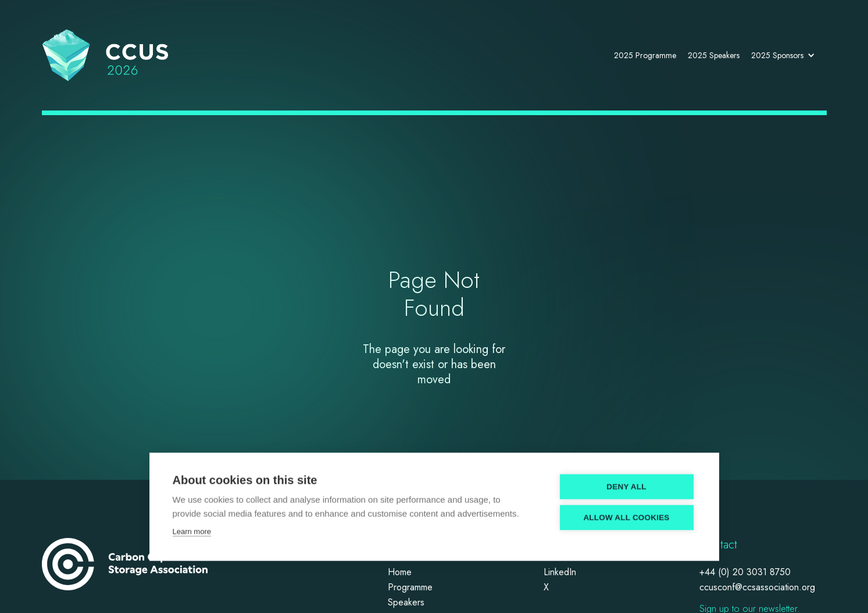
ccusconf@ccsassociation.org (757, 588)
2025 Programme (645, 55)
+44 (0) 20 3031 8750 (745, 573)
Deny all (626, 483)
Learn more (192, 528)
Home (400, 573)
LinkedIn (560, 573)
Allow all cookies (626, 514)
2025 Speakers (714, 55)
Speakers (406, 603)
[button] (786, 55)
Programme (410, 588)
